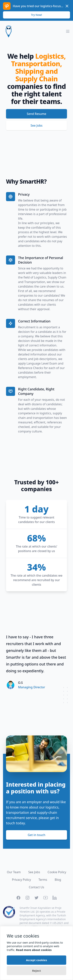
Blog (58, 880)
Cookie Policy (57, 872)
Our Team (14, 872)
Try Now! (36, 15)
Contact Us (36, 887)
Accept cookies (36, 960)
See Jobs (36, 125)
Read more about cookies (34, 950)
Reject (36, 971)
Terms (43, 880)
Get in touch (36, 835)
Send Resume (36, 114)
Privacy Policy (21, 880)
